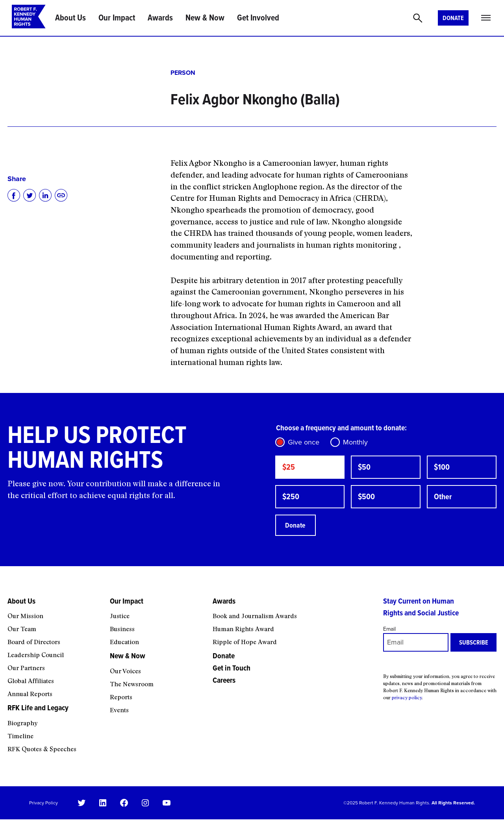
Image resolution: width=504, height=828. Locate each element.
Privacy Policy (44, 811)
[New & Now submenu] (156, 672)
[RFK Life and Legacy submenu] (54, 724)
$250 (293, 501)
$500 (369, 501)
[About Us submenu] (54, 617)
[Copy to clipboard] (61, 195)
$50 (366, 469)
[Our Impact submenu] (156, 617)
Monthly (355, 442)
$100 (444, 469)
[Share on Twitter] (30, 195)
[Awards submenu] (293, 617)
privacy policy (407, 705)
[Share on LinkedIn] (45, 195)
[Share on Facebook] (14, 195)
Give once (304, 442)
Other (445, 501)
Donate (453, 18)
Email (389, 637)
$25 (290, 469)
